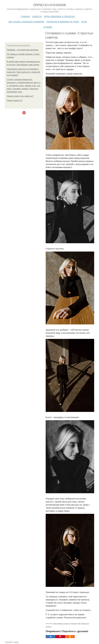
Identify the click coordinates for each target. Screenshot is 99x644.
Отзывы (48, 27)
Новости (37, 16)
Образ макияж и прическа (61, 624)
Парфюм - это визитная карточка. (23, 50)
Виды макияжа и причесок (59, 16)
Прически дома (76, 624)
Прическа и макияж (50, 5)
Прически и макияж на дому (63, 21)
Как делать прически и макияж (26, 21)
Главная (25, 16)
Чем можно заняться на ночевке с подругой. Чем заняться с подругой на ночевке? (23, 72)
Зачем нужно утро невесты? (20, 96)
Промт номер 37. (15, 100)
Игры (84, 21)
